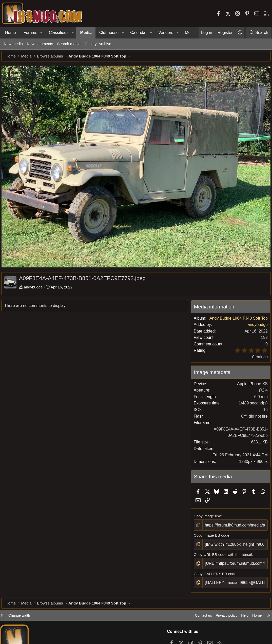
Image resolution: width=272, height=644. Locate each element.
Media (86, 33)
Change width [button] (24, 622)
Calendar (138, 33)
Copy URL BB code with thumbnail (222, 559)
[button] (41, 33)
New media (13, 44)
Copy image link (206, 521)
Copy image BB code (211, 540)
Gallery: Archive (98, 44)
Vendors (166, 33)
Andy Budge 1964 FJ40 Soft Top (236, 323)
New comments (40, 44)
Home (11, 33)
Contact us (196, 622)
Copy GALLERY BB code (214, 578)
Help (240, 622)
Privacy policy (220, 622)
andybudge (36, 286)
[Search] (259, 33)
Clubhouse (109, 33)
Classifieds (59, 33)
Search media (69, 44)
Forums (30, 33)
